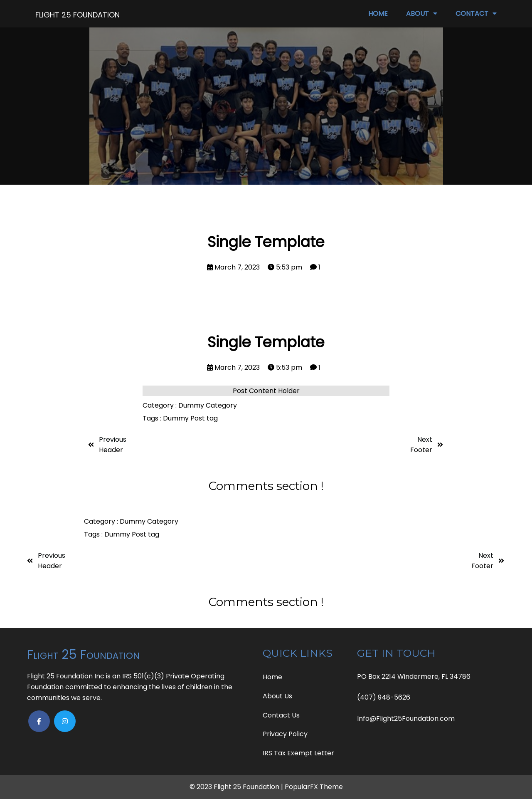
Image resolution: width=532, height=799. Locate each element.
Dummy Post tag (190, 418)
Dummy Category (208, 405)
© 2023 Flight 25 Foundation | (237, 787)
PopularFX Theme (314, 787)
